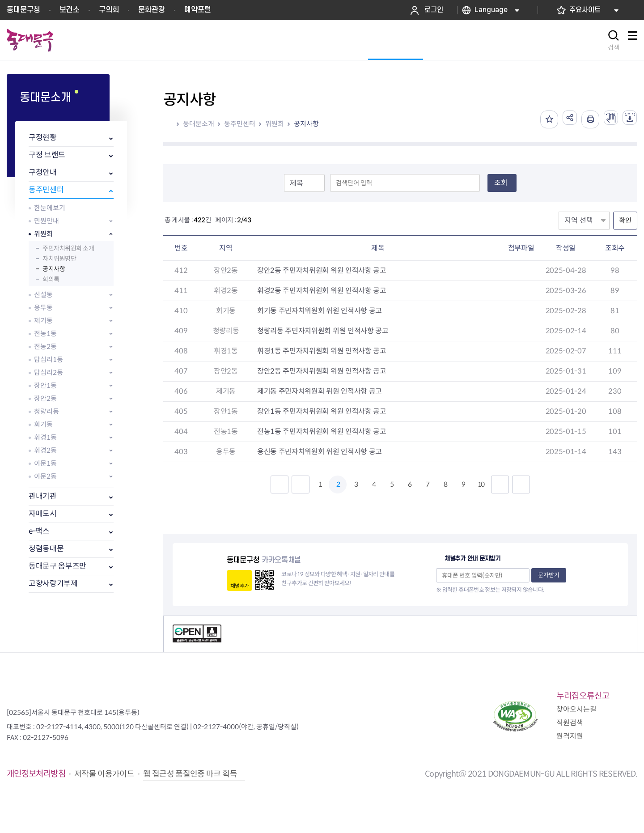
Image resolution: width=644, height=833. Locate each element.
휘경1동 (45, 437)
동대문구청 (23, 10)
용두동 (43, 308)
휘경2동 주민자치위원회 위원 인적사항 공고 (322, 291)
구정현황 (43, 138)
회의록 (51, 279)
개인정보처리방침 (36, 774)
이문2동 (45, 476)
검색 (614, 47)
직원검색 (570, 723)
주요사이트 (585, 10)
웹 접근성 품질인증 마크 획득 (190, 774)
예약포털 (198, 10)
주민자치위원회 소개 (68, 248)
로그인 (434, 10)
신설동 (43, 295)
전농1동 (45, 334)
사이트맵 (632, 40)
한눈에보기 (50, 208)
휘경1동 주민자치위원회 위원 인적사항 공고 (322, 351)
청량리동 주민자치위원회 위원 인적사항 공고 (323, 331)
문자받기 (549, 575)
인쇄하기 (583, 119)
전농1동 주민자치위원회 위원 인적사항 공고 (322, 431)
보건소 (70, 10)
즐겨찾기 (538, 119)
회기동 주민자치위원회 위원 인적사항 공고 (320, 311)
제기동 (43, 321)
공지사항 (54, 269)
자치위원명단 (59, 259)
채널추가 (239, 586)
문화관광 (152, 10)
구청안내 (43, 172)
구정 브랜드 (47, 155)
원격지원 (570, 736)
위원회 (43, 234)
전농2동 (45, 346)
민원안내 (47, 221)
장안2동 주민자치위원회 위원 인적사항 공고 (322, 270)
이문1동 (45, 463)
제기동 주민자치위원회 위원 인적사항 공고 (320, 391)
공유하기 (561, 119)
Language (491, 10)
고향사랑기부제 (53, 584)
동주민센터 (46, 190)
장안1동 (45, 385)
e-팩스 (39, 531)
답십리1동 (49, 359)
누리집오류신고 (583, 696)
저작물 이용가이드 (104, 774)
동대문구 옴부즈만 (57, 566)
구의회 (109, 10)
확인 (625, 220)
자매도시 (43, 514)
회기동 (43, 424)
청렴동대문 (46, 549)
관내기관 (43, 496)
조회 (501, 183)
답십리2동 (49, 372)
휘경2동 (45, 450)
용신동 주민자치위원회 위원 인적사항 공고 (320, 452)
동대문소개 (199, 124)
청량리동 (47, 411)
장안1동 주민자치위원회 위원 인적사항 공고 (322, 411)
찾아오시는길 (576, 709)
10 (481, 484)
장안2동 (45, 398)
